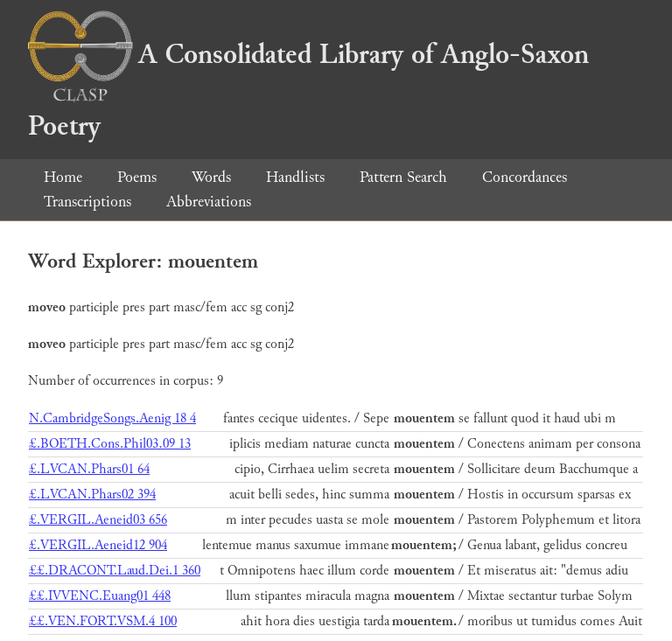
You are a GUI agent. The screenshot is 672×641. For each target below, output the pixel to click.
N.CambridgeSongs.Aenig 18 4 (112, 418)
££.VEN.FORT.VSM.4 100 (103, 621)
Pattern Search (403, 177)
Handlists (295, 177)
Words (211, 177)
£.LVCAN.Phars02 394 (92, 495)
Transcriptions (87, 202)
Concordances (525, 177)
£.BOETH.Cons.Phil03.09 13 (110, 444)
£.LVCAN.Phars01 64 (89, 469)
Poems (137, 177)
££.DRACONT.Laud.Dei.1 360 (115, 571)
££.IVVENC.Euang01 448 (100, 596)
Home (63, 177)
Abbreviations (209, 202)
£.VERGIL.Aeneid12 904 (98, 545)
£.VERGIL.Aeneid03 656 (98, 520)
